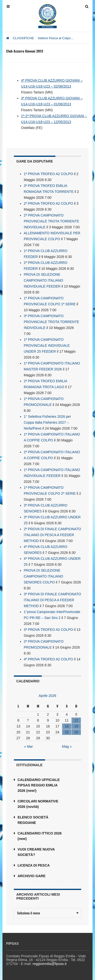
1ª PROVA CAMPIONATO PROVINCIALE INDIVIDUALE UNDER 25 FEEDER (47, 345)
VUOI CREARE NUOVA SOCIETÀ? (36, 852)
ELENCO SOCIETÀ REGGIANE (33, 820)
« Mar (28, 746)
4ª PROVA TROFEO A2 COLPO (48, 659)
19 (76, 726)
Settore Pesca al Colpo (54, 38)
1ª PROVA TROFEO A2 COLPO (48, 174)
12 (76, 720)
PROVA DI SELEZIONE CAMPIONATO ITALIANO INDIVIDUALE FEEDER (43, 280)
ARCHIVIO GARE (32, 876)
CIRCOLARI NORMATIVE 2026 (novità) (38, 804)
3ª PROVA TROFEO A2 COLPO (48, 630)
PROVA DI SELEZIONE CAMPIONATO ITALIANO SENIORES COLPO (43, 576)
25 (67, 732)
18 (67, 726)
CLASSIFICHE (23, 38)
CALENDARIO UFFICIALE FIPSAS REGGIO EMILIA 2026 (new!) (39, 785)
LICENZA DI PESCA (34, 865)
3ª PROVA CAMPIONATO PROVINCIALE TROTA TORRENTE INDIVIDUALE (51, 322)
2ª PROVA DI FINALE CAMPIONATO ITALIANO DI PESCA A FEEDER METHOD (52, 535)
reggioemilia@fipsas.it (50, 964)
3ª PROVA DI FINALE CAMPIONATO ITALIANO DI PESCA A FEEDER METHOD (52, 600)
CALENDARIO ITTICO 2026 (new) (40, 836)
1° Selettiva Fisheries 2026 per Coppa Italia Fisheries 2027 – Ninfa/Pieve (47, 422)
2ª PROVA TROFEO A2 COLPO (48, 203)
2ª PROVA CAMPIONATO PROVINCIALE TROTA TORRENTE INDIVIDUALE (51, 221)
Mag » (67, 746)
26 (76, 732)
